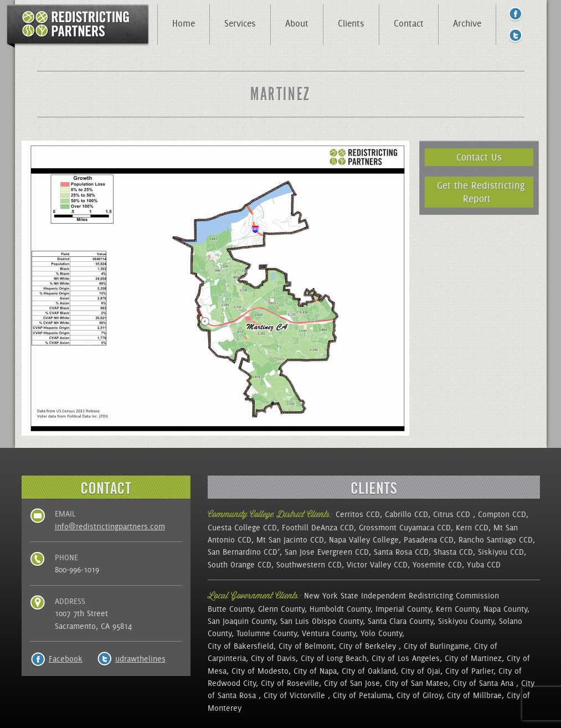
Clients (351, 23)
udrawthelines (140, 659)
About (297, 23)
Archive (467, 23)
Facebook (66, 659)
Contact (409, 23)
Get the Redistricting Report (481, 192)
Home (184, 23)
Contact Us (479, 157)
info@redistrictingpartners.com (110, 526)
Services (240, 23)
